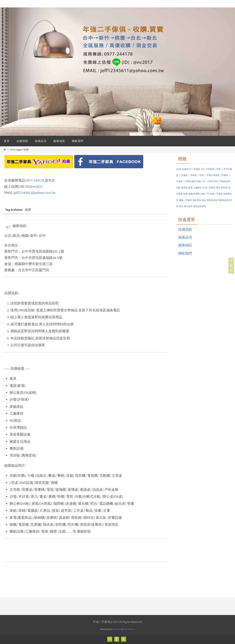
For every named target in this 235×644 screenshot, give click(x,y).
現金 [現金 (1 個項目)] (204, 200)
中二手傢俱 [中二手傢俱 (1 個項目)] (195, 169)
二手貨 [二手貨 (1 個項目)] (201, 175)
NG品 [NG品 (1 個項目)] (179, 169)
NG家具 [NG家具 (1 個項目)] (185, 169)
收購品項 (185, 237)
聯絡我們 (185, 253)
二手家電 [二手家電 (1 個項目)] (193, 175)
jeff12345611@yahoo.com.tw (35, 193)
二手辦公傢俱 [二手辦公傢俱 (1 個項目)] (190, 181)
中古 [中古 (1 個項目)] (203, 169)
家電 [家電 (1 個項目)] (190, 188)
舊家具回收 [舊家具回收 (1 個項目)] (212, 200)
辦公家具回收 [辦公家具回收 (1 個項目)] (200, 206)
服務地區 (185, 245)
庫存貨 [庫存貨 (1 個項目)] (224, 188)
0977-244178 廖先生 (41, 180)
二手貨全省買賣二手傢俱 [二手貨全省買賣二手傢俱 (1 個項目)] (216, 175)
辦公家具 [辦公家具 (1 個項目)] (188, 206)
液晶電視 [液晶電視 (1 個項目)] (197, 200)
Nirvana (117, 629)
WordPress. (129, 629)
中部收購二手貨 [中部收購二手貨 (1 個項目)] (213, 169)
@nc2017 (36, 186)
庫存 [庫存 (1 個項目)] (218, 188)
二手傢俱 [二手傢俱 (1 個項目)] (183, 175)
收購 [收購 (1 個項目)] (185, 194)
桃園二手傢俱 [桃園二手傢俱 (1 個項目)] (185, 200)
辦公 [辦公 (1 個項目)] (181, 206)
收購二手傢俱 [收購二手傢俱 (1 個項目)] (216, 194)
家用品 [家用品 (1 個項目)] (184, 188)
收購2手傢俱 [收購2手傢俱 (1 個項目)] (194, 194)
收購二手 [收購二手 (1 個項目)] (205, 194)
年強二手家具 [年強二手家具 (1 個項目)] (209, 188)
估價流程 (185, 229)
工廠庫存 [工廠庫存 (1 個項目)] (198, 188)
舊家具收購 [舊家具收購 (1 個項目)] (223, 200)
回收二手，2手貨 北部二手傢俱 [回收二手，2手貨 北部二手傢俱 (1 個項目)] (211, 181)
